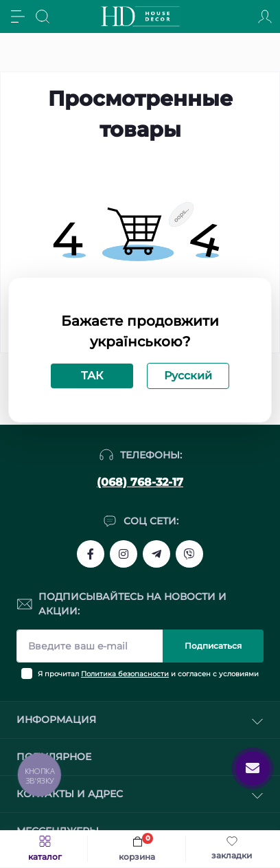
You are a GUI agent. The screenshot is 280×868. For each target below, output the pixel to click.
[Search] (43, 16)
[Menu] (18, 16)
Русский (188, 376)
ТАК (92, 376)
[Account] (265, 16)
